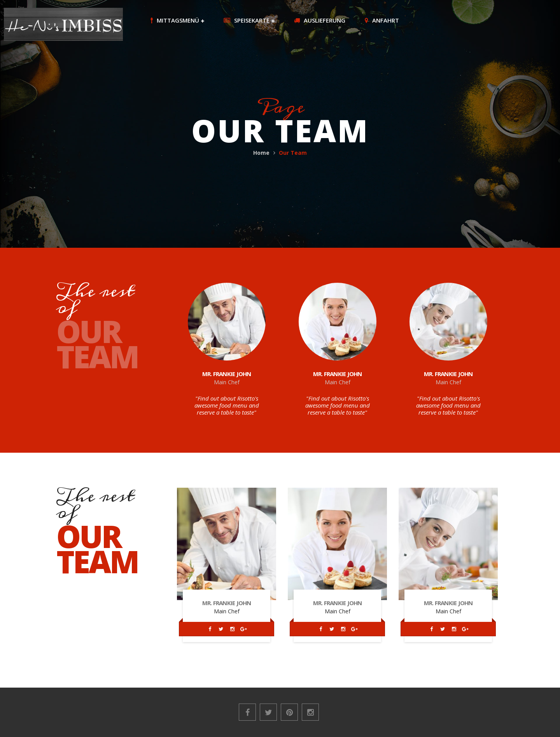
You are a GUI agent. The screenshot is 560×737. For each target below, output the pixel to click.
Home (261, 153)
